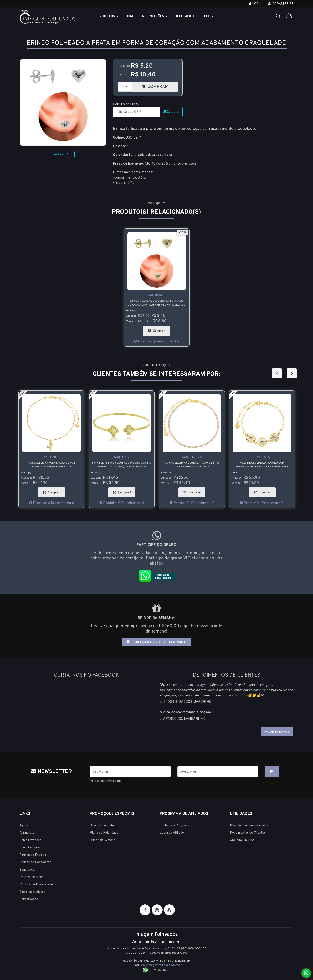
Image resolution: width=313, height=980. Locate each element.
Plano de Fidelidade (104, 833)
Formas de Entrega (33, 855)
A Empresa (27, 833)
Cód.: (156, 295)
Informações (155, 16)
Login (256, 4)
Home (130, 16)
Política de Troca (32, 877)
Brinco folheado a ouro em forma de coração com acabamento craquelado (157, 303)
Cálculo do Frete (126, 104)
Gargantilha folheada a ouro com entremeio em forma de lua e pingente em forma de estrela (51, 465)
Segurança (27, 870)
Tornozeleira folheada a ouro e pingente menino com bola (122, 465)
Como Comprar (30, 847)
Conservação (29, 899)
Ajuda (24, 825)
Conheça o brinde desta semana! (156, 642)
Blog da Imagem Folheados (249, 825)
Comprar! (159, 330)
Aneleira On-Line (242, 840)
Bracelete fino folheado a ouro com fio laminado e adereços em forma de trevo (192, 465)
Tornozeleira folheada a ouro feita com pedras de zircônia (262, 465)
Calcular (171, 112)
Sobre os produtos (32, 892)
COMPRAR (160, 86)
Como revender (30, 840)
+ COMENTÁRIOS (277, 732)
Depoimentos (186, 16)
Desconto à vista (102, 825)
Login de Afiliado (172, 833)
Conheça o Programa (175, 825)
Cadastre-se (281, 4)
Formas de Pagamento (35, 862)
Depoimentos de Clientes (248, 833)
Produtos (108, 16)
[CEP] (136, 112)
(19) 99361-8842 (157, 970)
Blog (208, 16)
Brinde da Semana (103, 840)
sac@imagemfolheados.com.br (161, 965)
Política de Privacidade (108, 781)
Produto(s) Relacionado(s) (156, 342)
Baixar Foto (63, 154)
